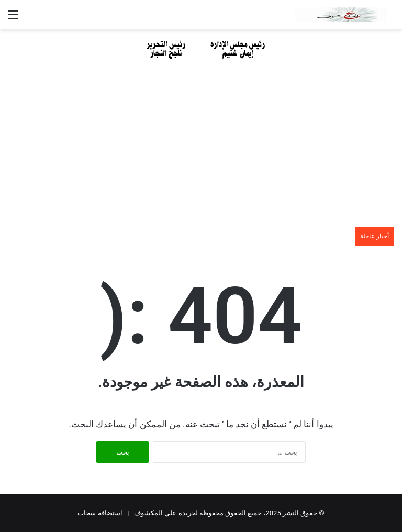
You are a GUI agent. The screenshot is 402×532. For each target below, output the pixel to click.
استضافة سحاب (100, 513)
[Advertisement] (201, 148)
